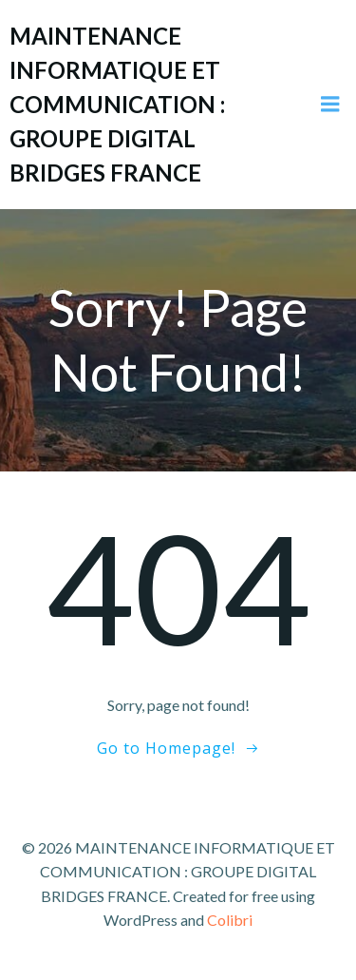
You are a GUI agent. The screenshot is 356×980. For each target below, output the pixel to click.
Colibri (230, 920)
